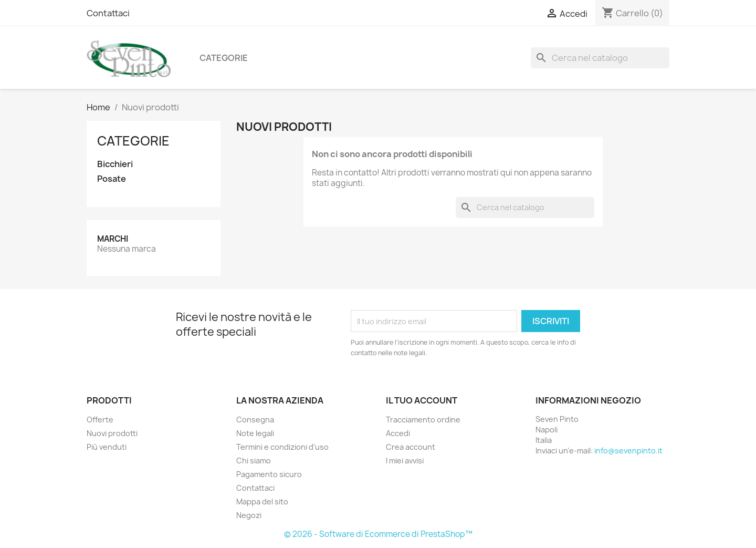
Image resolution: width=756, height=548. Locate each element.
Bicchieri (115, 164)
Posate (112, 179)
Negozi (249, 515)
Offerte (100, 420)
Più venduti (107, 447)
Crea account (411, 447)
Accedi (398, 433)
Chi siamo (254, 461)
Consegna (255, 420)
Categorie (224, 58)
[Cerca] (600, 58)
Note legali (255, 433)
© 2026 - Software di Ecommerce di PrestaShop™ (378, 534)
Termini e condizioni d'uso (282, 447)
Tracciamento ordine (423, 420)
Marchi (113, 239)
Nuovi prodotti (112, 433)
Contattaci (108, 13)
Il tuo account (422, 400)
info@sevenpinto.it (628, 451)
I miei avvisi (405, 461)
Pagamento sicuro (269, 474)
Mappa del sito (262, 502)
